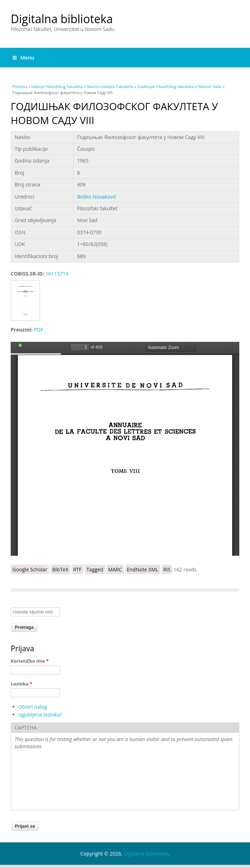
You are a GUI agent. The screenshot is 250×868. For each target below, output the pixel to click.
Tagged (95, 569)
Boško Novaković (97, 197)
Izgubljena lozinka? (40, 715)
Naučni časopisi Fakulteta (110, 86)
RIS (167, 569)
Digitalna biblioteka (62, 19)
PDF (39, 330)
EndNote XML (143, 569)
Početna (20, 86)
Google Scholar (30, 569)
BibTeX (60, 569)
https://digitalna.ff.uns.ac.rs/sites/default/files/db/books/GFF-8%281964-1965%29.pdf (125, 449)
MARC (115, 569)
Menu (23, 58)
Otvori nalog (33, 707)
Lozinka (22, 684)
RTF (77, 569)
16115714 (57, 274)
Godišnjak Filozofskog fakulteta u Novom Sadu (179, 86)
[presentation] (44, 781)
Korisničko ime (30, 661)
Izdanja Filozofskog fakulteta (57, 86)
